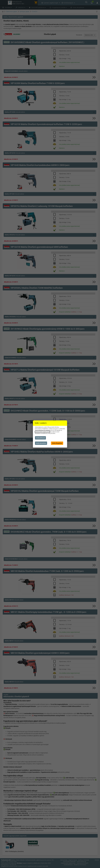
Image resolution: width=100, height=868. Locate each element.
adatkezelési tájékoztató (42, 432)
